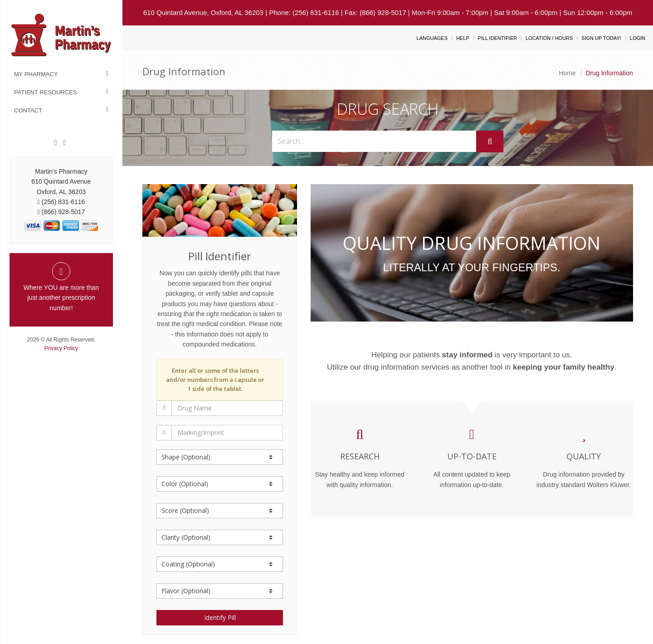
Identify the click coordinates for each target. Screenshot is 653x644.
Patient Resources (46, 92)
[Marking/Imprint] (227, 433)
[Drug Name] (227, 408)
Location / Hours (549, 38)
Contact (28, 110)
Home (567, 73)
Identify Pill (220, 617)
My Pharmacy (36, 74)
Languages (432, 38)
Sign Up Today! (601, 38)
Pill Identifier (497, 38)
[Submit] (490, 141)
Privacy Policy (61, 348)
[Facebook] (56, 143)
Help (463, 38)
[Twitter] (64, 143)
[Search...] (374, 141)
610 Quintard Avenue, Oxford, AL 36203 (203, 12)
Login (638, 38)
